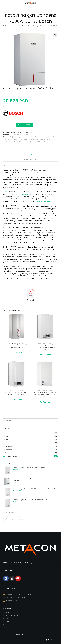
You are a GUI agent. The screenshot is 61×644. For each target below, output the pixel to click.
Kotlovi (22, 142)
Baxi (39, 343)
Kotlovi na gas (16, 26)
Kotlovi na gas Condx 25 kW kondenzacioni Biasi (16, 346)
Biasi (11, 343)
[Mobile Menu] (57, 3)
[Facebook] (6, 519)
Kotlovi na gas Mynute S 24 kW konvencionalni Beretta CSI (45, 395)
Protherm (9, 450)
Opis (30, 155)
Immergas (9, 446)
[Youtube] (20, 519)
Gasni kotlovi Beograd (47, 139)
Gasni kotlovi (33, 139)
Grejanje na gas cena (18, 137)
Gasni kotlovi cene (33, 137)
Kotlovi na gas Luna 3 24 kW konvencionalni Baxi (16, 393)
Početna (6, 26)
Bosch (25, 26)
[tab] (30, 155)
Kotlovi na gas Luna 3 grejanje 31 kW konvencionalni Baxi (45, 347)
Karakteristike (30, 159)
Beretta (39, 390)
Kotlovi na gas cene (45, 142)
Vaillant (8, 453)
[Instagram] (13, 519)
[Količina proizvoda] (9, 125)
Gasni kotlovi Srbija (21, 139)
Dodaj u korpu (25, 125)
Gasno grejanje (46, 137)
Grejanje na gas (31, 142)
